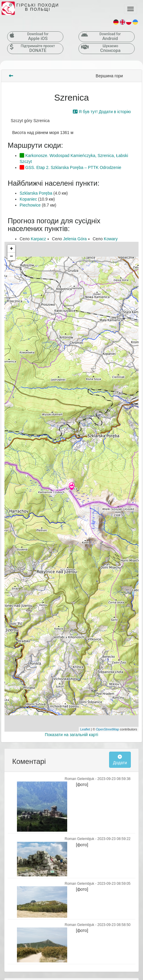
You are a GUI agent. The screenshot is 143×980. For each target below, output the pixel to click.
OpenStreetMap (108, 729)
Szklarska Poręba (36, 193)
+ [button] (11, 249)
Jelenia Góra (75, 239)
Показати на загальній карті (71, 735)
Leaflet (85, 729)
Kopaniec (28, 199)
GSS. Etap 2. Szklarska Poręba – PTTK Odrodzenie (70, 167)
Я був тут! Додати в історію (102, 112)
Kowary (111, 239)
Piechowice (30, 205)
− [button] (11, 256)
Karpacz (38, 239)
